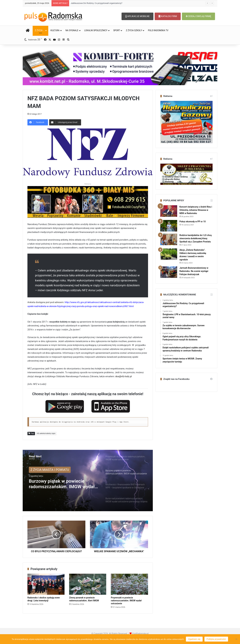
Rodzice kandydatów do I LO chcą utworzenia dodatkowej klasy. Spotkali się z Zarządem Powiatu (196, 238)
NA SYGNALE (72, 30)
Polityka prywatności (216, 639)
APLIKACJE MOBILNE (137, 16)
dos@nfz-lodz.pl (123, 376)
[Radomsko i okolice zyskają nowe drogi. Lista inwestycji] (46, 584)
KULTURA (55, 30)
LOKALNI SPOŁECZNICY (96, 30)
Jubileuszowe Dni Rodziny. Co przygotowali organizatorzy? (96, 3)
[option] (88, 481)
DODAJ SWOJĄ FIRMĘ (198, 16)
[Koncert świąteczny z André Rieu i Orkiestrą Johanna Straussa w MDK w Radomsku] (169, 211)
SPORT (117, 30)
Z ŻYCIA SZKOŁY (134, 30)
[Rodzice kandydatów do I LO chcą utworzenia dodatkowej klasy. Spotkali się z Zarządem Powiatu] (169, 239)
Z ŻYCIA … (40, 30)
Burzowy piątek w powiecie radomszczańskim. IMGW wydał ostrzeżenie (62, 484)
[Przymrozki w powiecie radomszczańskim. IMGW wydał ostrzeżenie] (129, 584)
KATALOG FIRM (168, 16)
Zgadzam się (194, 639)
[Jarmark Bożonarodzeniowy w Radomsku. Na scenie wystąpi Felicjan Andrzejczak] (169, 272)
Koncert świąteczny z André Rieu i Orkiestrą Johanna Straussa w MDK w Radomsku (196, 210)
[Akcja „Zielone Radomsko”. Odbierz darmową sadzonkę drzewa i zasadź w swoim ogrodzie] (169, 254)
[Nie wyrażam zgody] (236, 639)
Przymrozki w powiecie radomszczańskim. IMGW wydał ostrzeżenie (126, 601)
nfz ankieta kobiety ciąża (46, 433)
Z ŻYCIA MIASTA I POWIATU (50, 470)
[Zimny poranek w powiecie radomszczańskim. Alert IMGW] (88, 584)
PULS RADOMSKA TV (158, 30)
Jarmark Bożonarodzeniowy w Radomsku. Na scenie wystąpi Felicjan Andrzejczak (194, 271)
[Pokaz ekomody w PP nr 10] (169, 226)
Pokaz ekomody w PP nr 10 (193, 222)
